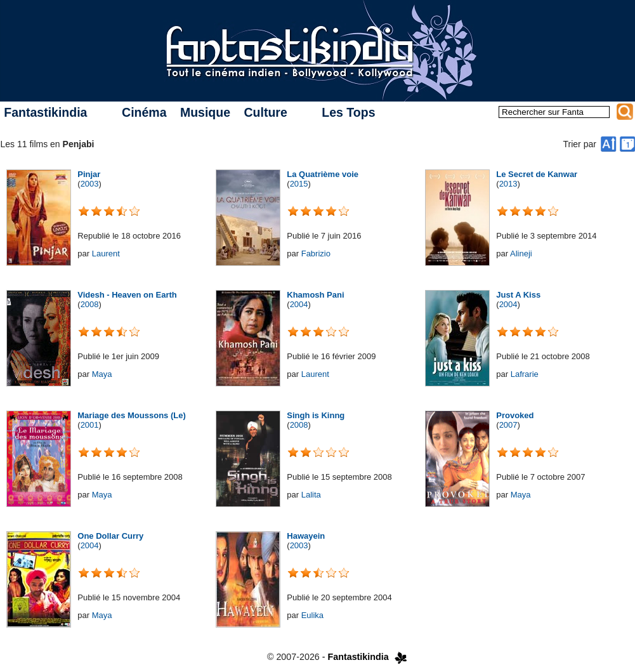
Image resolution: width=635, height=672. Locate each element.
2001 (90, 425)
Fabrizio (316, 254)
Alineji (521, 254)
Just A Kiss (518, 295)
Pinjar (89, 174)
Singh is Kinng (316, 415)
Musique (205, 112)
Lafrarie (525, 374)
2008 (90, 304)
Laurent (106, 254)
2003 (90, 184)
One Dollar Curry (110, 536)
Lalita (311, 495)
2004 (299, 304)
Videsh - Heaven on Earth (127, 295)
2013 (508, 184)
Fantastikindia (45, 112)
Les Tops (348, 112)
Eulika (312, 615)
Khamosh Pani (315, 295)
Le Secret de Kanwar (537, 174)
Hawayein (306, 536)
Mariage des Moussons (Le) (131, 415)
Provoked (515, 415)
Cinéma (144, 112)
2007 (508, 425)
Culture (265, 112)
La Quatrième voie (323, 174)
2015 (299, 184)
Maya (102, 374)
